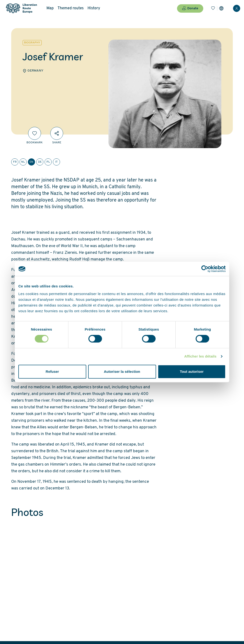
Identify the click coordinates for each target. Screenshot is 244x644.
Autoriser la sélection (122, 371)
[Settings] (221, 8)
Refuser (52, 371)
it (56, 162)
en (31, 162)
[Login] (237, 8)
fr (15, 162)
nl (23, 162)
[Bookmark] (35, 133)
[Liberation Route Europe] (21, 8)
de (40, 162)
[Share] (57, 133)
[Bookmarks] (213, 8)
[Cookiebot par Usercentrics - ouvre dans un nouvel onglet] (205, 269)
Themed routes (71, 8)
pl (48, 162)
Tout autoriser (192, 371)
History (94, 8)
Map (50, 8)
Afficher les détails (200, 356)
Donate (190, 8)
